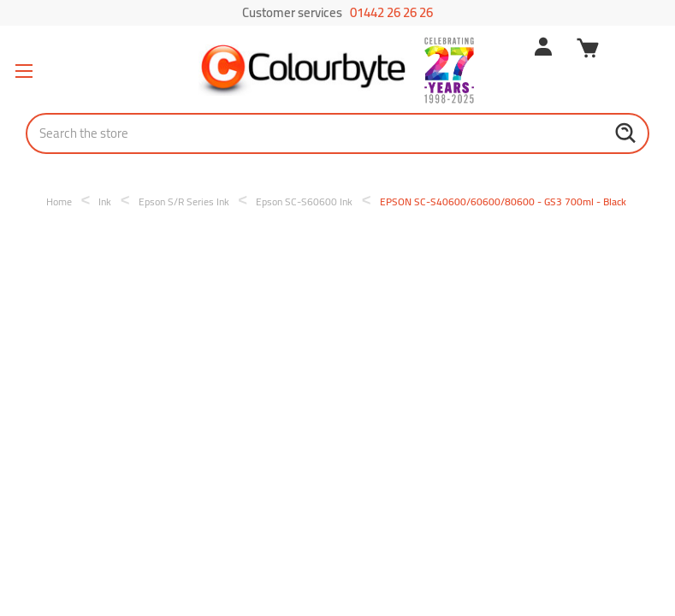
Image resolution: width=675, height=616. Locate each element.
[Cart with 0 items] (588, 50)
